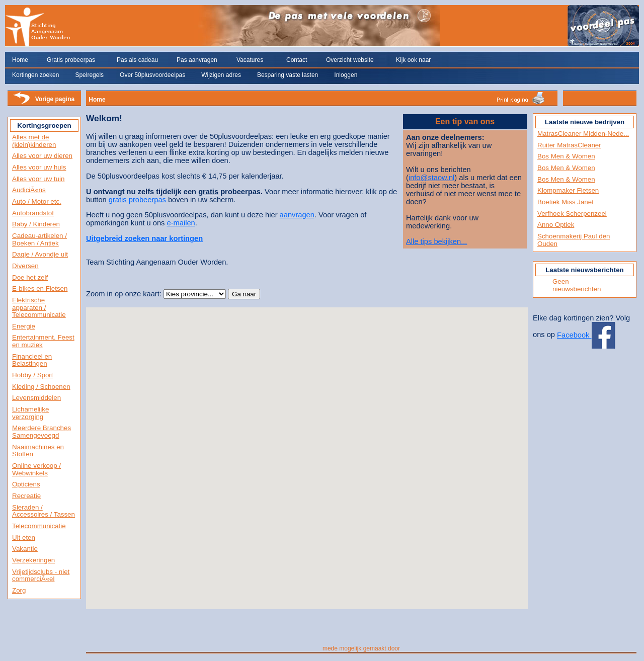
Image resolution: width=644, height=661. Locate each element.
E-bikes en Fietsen (40, 288)
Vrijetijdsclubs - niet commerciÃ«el (41, 575)
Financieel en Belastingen (32, 360)
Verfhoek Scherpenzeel (572, 214)
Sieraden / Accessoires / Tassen (44, 511)
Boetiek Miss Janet (566, 202)
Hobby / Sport (33, 375)
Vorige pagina (55, 99)
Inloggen (346, 75)
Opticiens (26, 484)
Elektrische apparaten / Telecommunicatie (39, 307)
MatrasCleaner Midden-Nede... (583, 134)
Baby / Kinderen (36, 224)
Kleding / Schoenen (41, 387)
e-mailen (181, 223)
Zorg (19, 590)
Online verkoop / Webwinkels (36, 469)
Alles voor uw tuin (38, 179)
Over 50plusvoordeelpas (152, 75)
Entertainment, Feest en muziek (43, 341)
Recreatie (26, 496)
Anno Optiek (556, 225)
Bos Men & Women (566, 156)
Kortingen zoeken (35, 75)
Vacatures (250, 60)
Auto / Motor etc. (37, 201)
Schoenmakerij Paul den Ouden (574, 240)
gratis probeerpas (137, 200)
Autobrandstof (33, 213)
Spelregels (89, 75)
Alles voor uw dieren (42, 156)
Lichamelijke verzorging (30, 413)
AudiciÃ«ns (29, 190)
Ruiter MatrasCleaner (569, 145)
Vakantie (25, 549)
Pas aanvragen (197, 60)
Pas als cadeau (137, 60)
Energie (24, 326)
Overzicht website (350, 60)
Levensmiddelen (36, 398)
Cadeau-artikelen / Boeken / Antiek (39, 239)
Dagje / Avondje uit (40, 254)
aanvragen (297, 215)
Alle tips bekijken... (436, 241)
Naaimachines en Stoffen (38, 451)
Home (20, 60)
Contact (297, 60)
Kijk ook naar (413, 60)
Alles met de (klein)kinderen (34, 141)
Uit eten (24, 538)
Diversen (25, 266)
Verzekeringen (33, 560)
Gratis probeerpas (71, 60)
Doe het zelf (30, 277)
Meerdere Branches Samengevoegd (42, 432)
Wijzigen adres (221, 75)
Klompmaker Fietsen (568, 190)
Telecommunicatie (39, 526)
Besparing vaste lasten (288, 75)
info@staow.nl (431, 178)
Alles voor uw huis (39, 167)
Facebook (586, 335)
